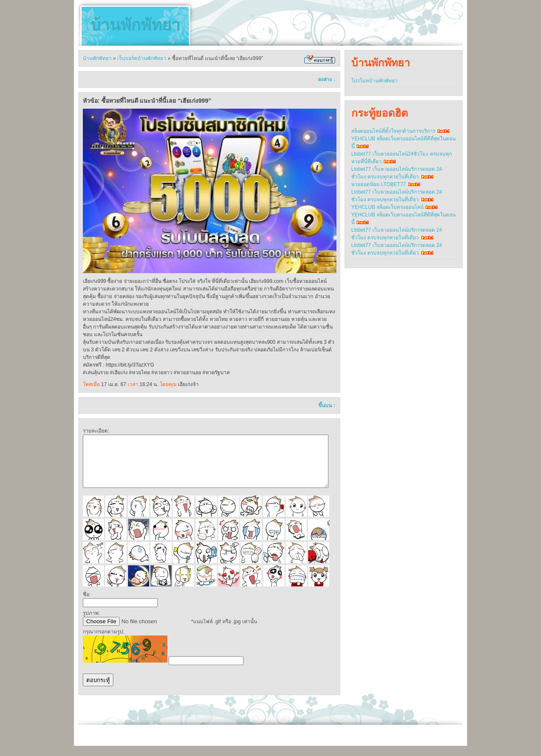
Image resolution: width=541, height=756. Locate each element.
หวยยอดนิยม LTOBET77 (378, 184)
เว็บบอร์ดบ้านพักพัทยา (142, 58)
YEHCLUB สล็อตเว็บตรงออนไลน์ (387, 207)
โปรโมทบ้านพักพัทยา (374, 81)
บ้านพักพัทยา (135, 25)
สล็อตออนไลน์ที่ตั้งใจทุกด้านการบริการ (393, 131)
